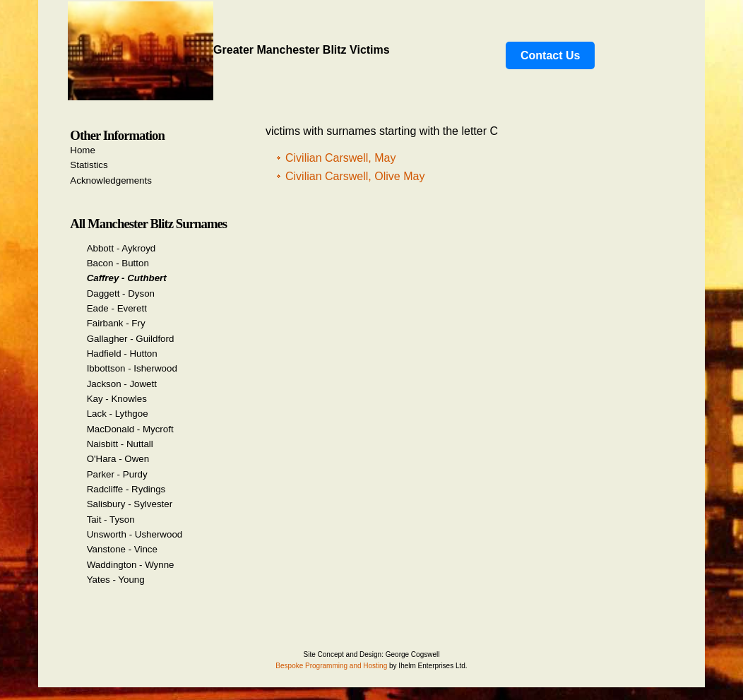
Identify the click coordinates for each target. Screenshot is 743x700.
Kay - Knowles (117, 399)
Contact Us (550, 55)
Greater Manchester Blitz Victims (229, 50)
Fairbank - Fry (116, 323)
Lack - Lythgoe (118, 414)
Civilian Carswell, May (340, 158)
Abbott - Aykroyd (121, 248)
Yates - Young (116, 580)
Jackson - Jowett (122, 384)
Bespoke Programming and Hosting (331, 666)
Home (83, 150)
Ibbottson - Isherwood (132, 368)
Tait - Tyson (111, 520)
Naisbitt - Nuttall (120, 444)
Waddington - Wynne (131, 565)
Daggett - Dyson (121, 293)
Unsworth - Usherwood (135, 534)
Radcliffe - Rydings (126, 489)
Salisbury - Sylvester (130, 504)
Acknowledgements (111, 180)
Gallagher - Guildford (131, 339)
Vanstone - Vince (122, 549)
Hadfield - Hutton (122, 354)
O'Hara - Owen (118, 459)
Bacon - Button (118, 263)
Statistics (89, 165)
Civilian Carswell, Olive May (355, 176)
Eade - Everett (117, 308)
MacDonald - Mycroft (130, 429)
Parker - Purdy (117, 474)
